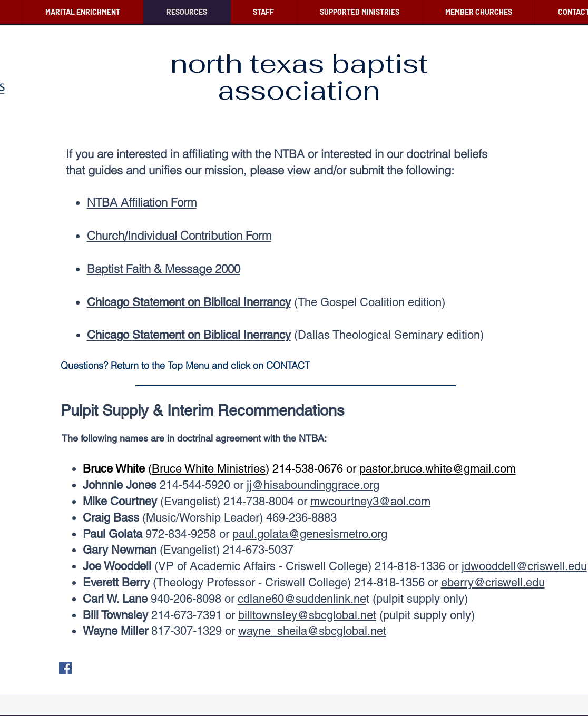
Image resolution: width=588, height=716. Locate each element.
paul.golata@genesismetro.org (310, 534)
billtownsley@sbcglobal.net (307, 615)
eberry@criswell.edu (493, 582)
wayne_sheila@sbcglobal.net (312, 631)
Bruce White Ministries (209, 469)
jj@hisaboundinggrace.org (313, 485)
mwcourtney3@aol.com (370, 501)
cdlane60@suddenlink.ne (302, 599)
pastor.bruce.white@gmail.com (438, 469)
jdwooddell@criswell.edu (524, 566)
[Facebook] (65, 668)
